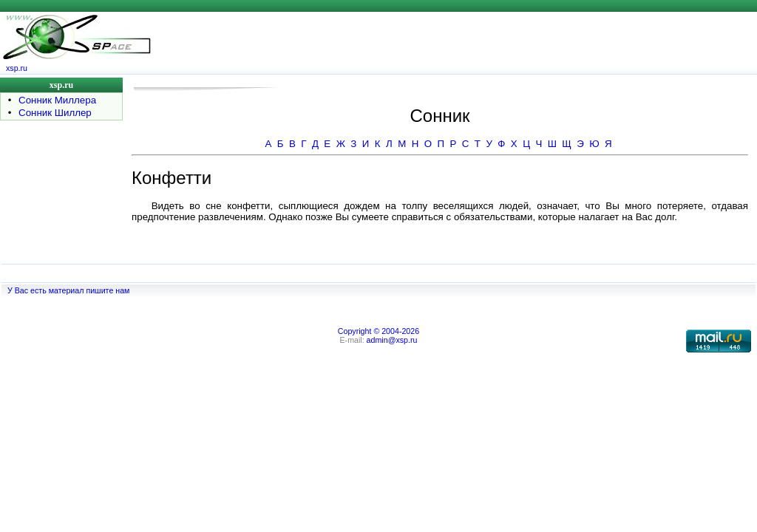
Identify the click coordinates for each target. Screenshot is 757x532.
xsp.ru (17, 68)
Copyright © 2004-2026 (378, 331)
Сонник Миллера (57, 100)
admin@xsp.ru (392, 340)
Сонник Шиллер (55, 113)
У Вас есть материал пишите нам (68, 290)
